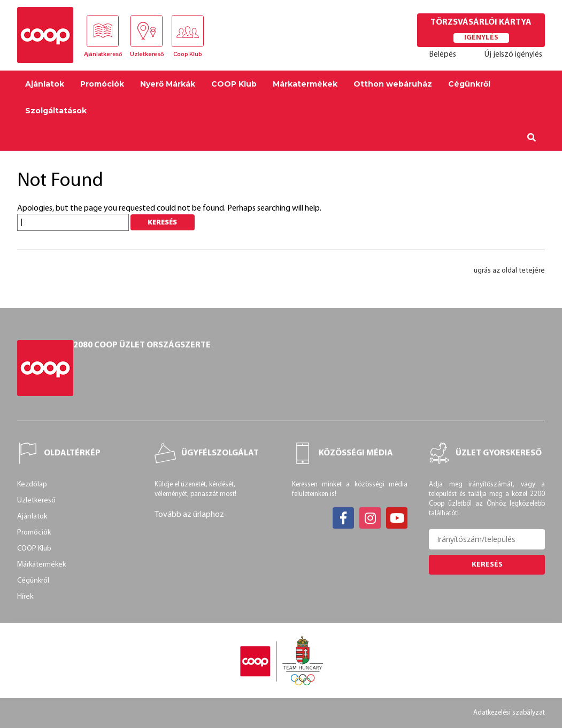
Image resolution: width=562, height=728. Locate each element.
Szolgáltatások (56, 111)
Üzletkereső (147, 54)
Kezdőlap (32, 485)
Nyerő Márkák (168, 84)
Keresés (487, 565)
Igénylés (481, 38)
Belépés (443, 55)
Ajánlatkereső (103, 54)
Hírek (25, 597)
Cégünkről (469, 84)
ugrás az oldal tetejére (509, 271)
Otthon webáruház (393, 84)
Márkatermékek (305, 84)
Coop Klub (187, 54)
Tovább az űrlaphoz (189, 515)
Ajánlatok (45, 84)
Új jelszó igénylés (513, 55)
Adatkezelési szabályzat (509, 713)
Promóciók (102, 84)
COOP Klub (234, 84)
